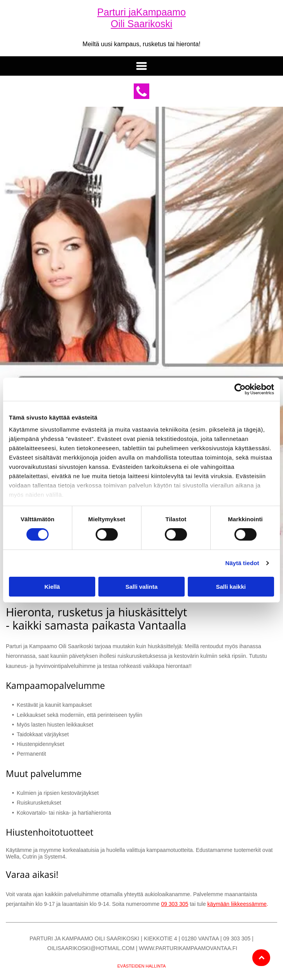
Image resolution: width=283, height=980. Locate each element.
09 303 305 (175, 904)
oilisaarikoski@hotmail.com (91, 948)
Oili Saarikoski (141, 24)
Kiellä (52, 587)
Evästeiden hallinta (142, 966)
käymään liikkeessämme (237, 904)
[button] (141, 66)
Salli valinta (142, 587)
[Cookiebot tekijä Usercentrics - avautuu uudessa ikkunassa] (240, 389)
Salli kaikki (231, 587)
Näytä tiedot (242, 563)
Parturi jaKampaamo (141, 12)
